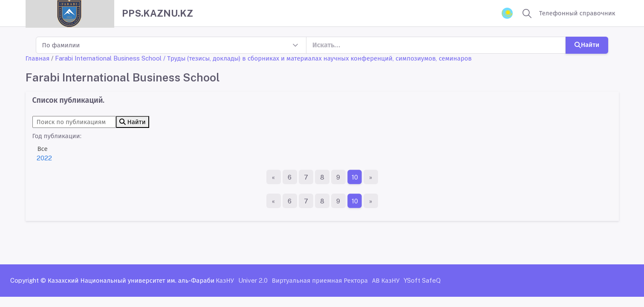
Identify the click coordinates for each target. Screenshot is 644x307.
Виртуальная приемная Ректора (320, 280)
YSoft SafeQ (422, 280)
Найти (587, 45)
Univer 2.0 (253, 280)
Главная (38, 58)
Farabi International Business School (108, 58)
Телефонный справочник (577, 13)
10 (354, 177)
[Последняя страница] (371, 177)
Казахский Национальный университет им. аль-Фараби (131, 280)
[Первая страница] (274, 177)
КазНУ (225, 280)
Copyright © (28, 280)
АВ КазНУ (386, 280)
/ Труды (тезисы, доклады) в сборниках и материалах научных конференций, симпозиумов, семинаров (318, 58)
